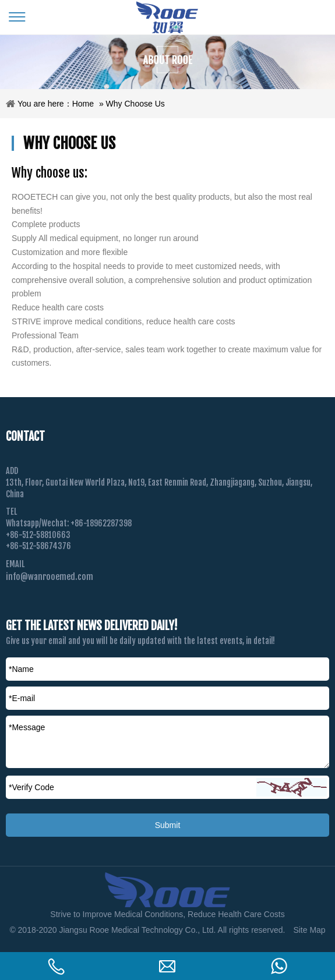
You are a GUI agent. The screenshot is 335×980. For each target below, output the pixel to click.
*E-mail (22, 698)
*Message (27, 727)
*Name (21, 669)
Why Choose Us (135, 104)
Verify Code (31, 787)
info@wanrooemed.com (50, 577)
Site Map (309, 930)
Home (83, 104)
